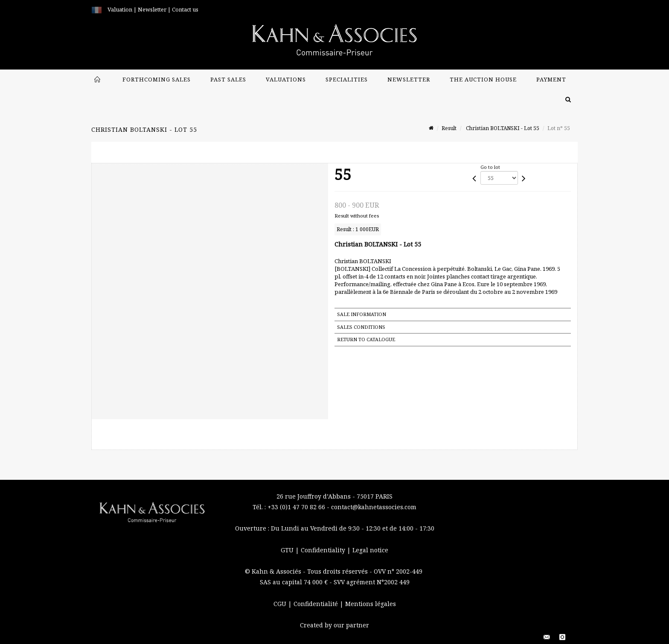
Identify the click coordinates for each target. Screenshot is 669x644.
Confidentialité (317, 604)
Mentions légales (371, 604)
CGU (281, 604)
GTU (288, 550)
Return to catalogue (366, 339)
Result (449, 128)
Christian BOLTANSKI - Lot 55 (502, 128)
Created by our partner (334, 625)
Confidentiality (324, 550)
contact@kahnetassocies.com (374, 507)
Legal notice (370, 550)
